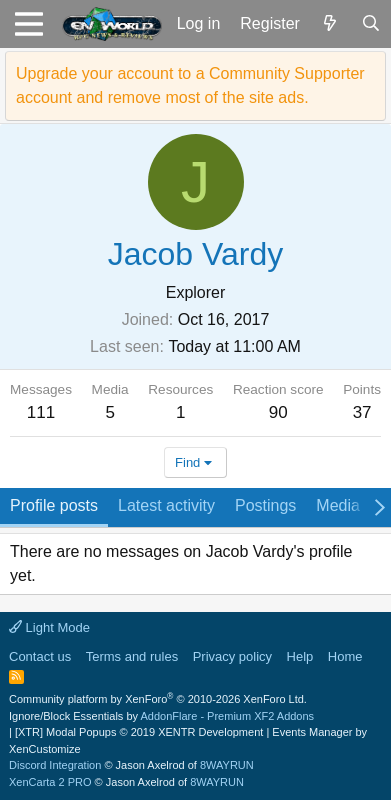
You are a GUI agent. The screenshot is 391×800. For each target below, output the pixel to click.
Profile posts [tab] (54, 505)
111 (41, 412)
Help (300, 656)
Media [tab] (338, 505)
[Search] (370, 24)
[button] (28, 24)
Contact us (40, 656)
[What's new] (330, 24)
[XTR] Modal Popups (139, 732)
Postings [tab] (265, 505)
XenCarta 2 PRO (50, 782)
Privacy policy (232, 656)
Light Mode (49, 627)
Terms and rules (132, 656)
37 (362, 412)
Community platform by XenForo (158, 699)
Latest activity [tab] (166, 505)
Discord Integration (55, 765)
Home (345, 656)
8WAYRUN (227, 765)
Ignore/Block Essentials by (161, 716)
